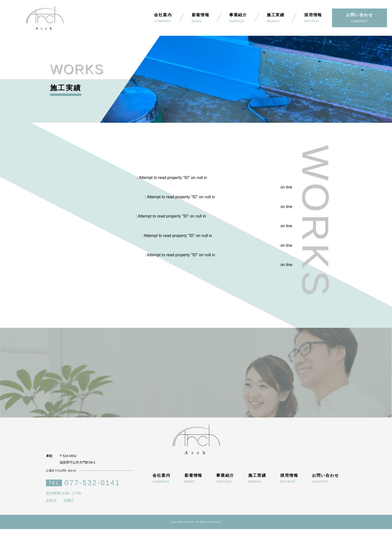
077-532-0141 (92, 488)
